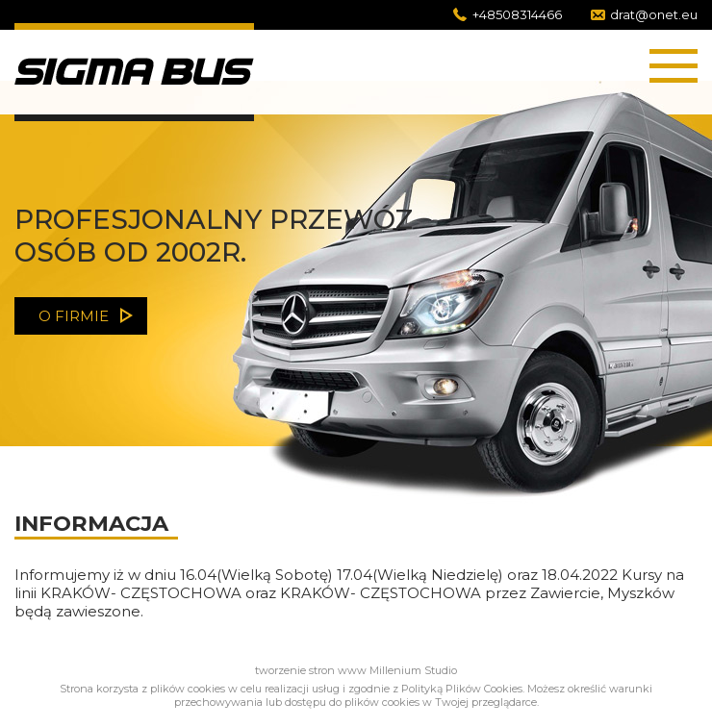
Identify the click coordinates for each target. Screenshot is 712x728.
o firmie (74, 316)
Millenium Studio (413, 670)
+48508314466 (517, 14)
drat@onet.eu (654, 14)
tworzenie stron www (311, 670)
